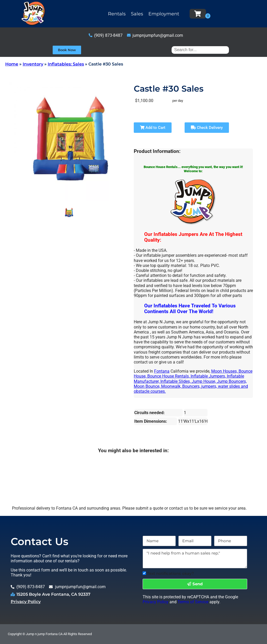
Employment (164, 14)
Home (12, 64)
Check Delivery (207, 128)
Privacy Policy (26, 602)
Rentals (117, 14)
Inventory (33, 64)
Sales (137, 14)
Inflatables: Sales (66, 64)
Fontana (162, 371)
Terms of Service (193, 602)
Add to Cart (153, 128)
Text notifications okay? (171, 573)
